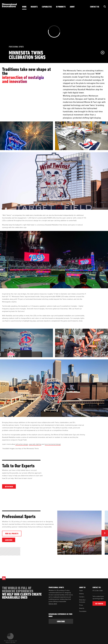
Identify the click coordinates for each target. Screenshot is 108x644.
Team (81, 591)
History (81, 594)
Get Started (99, 604)
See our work (53, 604)
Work (24, 7)
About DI (82, 587)
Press (81, 605)
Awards (82, 608)
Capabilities (47, 7)
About (72, 7)
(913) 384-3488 (98, 591)
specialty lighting (35, 444)
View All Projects (12, 534)
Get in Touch (9, 486)
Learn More (10, 540)
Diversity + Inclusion (83, 601)
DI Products (61, 7)
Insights (34, 7)
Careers (82, 597)
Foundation (83, 611)
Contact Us (95, 7)
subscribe (61, 621)
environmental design (53, 444)
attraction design (22, 444)
